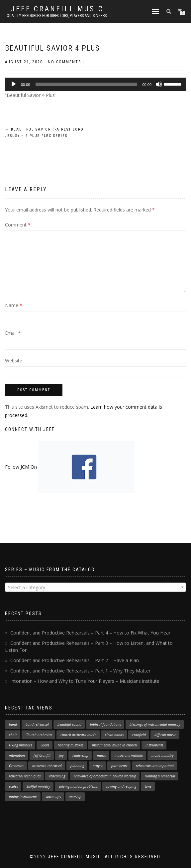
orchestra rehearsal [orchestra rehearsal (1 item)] (47, 766)
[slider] (86, 84)
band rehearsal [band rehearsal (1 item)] (37, 724)
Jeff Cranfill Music (57, 9)
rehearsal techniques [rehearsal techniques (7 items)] (25, 776)
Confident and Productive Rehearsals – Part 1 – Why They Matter (80, 671)
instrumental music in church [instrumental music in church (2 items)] (114, 745)
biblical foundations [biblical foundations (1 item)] (105, 724)
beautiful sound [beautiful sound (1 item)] (69, 724)
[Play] (14, 84)
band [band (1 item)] (13, 724)
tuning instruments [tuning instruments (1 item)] (23, 797)
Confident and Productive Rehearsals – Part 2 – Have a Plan (75, 660)
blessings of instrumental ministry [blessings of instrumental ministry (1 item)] (155, 724)
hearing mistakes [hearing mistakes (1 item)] (71, 745)
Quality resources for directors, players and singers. (57, 16)
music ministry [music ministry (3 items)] (163, 755)
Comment (18, 225)
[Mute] (159, 84)
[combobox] (95, 587)
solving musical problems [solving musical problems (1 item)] (78, 786)
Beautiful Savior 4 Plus (52, 48)
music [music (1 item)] (101, 755)
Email (13, 333)
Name (14, 305)
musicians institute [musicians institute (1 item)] (129, 755)
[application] (95, 84)
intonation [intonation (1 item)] (17, 755)
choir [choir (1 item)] (13, 735)
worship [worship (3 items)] (75, 797)
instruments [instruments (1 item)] (154, 745)
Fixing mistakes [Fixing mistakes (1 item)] (20, 745)
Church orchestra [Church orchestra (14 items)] (39, 735)
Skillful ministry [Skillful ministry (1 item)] (38, 786)
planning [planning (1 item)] (77, 766)
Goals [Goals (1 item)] (45, 745)
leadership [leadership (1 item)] (80, 755)
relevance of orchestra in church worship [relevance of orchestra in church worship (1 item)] (105, 776)
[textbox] (95, 588)
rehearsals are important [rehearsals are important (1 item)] (155, 766)
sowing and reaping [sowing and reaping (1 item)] (121, 786)
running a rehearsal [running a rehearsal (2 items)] (160, 776)
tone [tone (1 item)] (148, 786)
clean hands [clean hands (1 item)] (114, 735)
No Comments (64, 62)
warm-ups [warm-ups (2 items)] (53, 797)
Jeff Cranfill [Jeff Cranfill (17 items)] (42, 755)
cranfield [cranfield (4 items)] (139, 735)
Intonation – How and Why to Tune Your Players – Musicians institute (85, 681)
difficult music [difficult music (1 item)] (165, 735)
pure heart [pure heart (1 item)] (119, 766)
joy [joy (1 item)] (61, 755)
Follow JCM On (70, 467)
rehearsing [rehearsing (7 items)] (57, 776)
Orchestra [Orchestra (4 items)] (16, 766)
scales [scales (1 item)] (13, 786)
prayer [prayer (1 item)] (98, 766)
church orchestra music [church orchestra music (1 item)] (78, 735)
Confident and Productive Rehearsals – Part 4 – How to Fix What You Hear (90, 633)
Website (14, 361)
